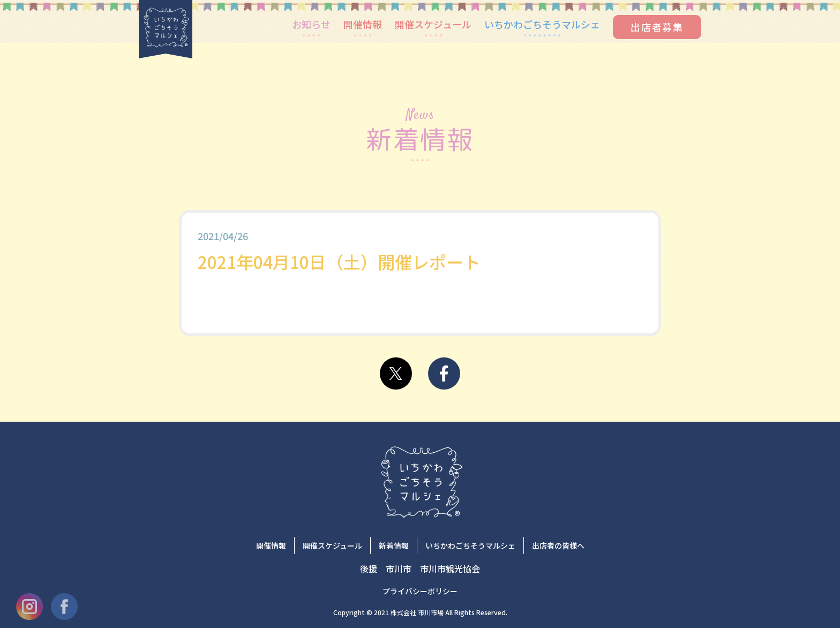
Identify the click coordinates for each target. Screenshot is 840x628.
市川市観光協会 (450, 569)
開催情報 (363, 24)
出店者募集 (657, 27)
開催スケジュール (433, 24)
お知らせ (311, 24)
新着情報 (394, 545)
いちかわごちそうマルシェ (542, 24)
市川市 (399, 569)
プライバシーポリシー (420, 591)
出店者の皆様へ (558, 545)
